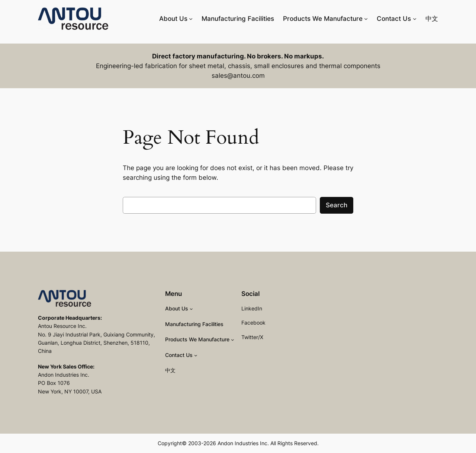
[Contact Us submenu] (415, 19)
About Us (173, 19)
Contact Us (394, 19)
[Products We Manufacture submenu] (366, 19)
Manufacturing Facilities (238, 19)
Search (337, 205)
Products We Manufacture (323, 19)
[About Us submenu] (191, 19)
